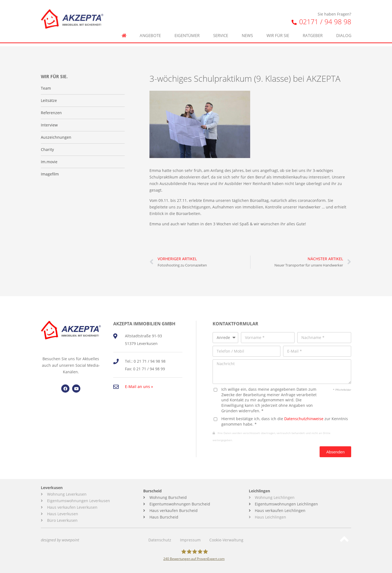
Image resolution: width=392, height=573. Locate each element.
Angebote (150, 25)
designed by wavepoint (60, 540)
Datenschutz (160, 540)
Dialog (344, 25)
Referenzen (51, 113)
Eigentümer (187, 25)
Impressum (190, 540)
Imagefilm (50, 174)
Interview (49, 125)
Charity (47, 149)
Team (46, 88)
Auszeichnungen (56, 137)
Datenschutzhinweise (304, 419)
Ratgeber (313, 25)
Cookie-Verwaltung (226, 540)
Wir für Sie (278, 25)
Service (221, 25)
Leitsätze (49, 100)
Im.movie (49, 162)
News (247, 25)
